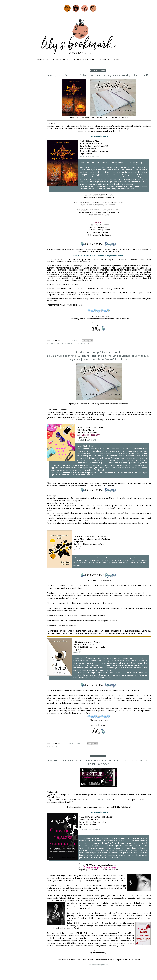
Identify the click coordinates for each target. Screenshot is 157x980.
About (117, 59)
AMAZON (84, 156)
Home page (42, 59)
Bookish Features (85, 59)
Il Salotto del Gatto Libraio (99, 800)
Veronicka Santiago (83, 344)
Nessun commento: (76, 743)
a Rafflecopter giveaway (99, 965)
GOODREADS (95, 156)
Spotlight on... (71, 344)
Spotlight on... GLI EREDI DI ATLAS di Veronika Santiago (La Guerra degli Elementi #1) (98, 75)
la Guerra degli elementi (58, 344)
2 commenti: (73, 340)
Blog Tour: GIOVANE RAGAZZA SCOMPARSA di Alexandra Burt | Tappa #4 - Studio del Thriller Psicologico (98, 762)
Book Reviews (61, 59)
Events (105, 59)
